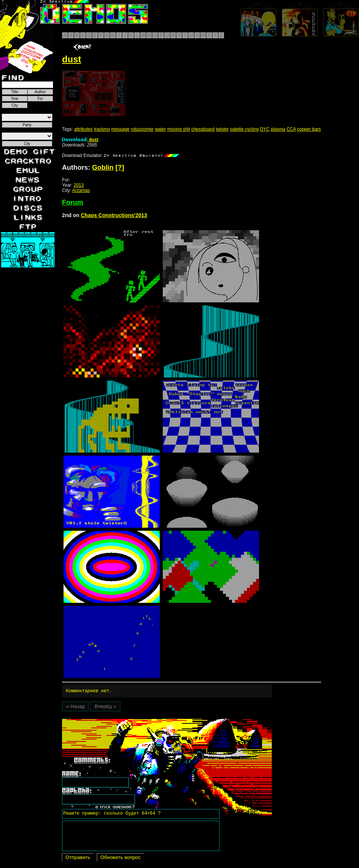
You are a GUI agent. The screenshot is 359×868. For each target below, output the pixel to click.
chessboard (203, 129)
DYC (264, 129)
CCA (291, 129)
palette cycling (244, 129)
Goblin (103, 168)
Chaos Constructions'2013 (114, 215)
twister (222, 129)
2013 (79, 185)
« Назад (75, 707)
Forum (73, 202)
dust (80, 140)
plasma (278, 129)
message (120, 129)
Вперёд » (105, 707)
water (160, 129)
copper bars (309, 129)
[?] (120, 168)
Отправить (78, 858)
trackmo (102, 129)
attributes (83, 129)
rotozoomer (142, 129)
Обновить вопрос (120, 858)
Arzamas (81, 190)
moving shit (179, 129)
